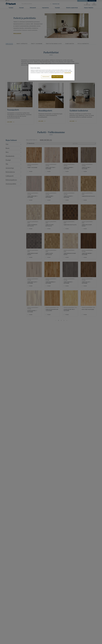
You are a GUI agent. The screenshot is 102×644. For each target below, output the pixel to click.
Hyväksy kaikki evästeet (57, 77)
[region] (51, 72)
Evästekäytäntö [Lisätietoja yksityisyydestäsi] (68, 73)
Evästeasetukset (46, 77)
